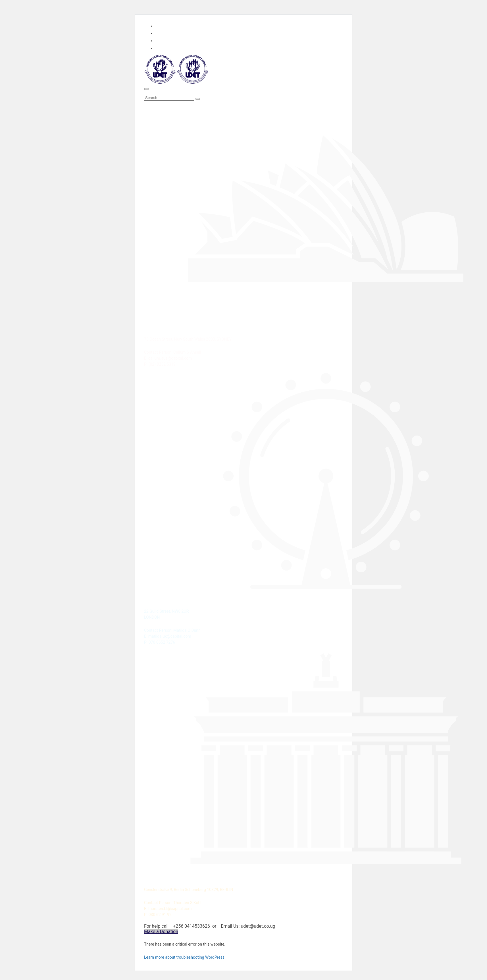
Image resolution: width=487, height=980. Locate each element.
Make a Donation (161, 932)
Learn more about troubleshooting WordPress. (185, 957)
